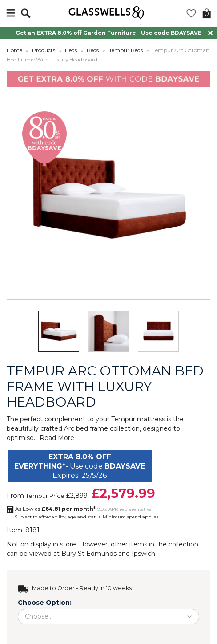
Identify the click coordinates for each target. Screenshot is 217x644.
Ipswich (143, 554)
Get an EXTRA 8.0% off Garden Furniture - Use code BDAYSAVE (108, 33)
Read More (57, 438)
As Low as (55, 509)
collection (183, 544)
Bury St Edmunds (89, 554)
